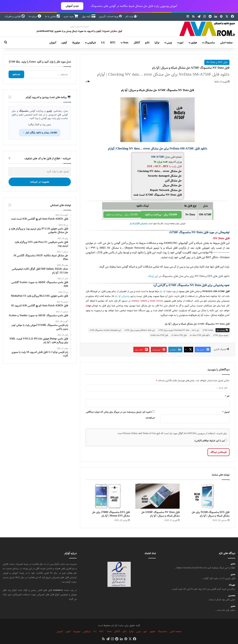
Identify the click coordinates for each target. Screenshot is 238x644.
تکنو (147, 43)
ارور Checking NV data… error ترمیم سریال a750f (179, 330)
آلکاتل (137, 43)
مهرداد (232, 585)
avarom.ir (58, 590)
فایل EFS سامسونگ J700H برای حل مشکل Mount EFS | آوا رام (111, 514)
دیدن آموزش (72, 6)
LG (103, 43)
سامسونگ (210, 43)
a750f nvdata (208, 330)
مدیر (233, 564)
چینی (169, 43)
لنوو (181, 43)
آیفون (64, 43)
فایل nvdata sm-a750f (159, 335)
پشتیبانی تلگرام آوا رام (139, 224)
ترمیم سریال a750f (221, 335)
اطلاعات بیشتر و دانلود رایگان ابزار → (40, 133)
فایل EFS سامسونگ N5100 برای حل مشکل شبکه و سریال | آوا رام (211, 514)
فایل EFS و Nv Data (217, 62)
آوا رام (163, 291)
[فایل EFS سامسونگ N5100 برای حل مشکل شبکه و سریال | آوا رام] (207, 496)
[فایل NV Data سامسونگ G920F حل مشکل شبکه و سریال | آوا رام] (157, 496)
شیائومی (91, 43)
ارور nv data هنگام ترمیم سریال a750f (140, 330)
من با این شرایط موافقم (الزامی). (210, 441)
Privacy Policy (130, 433)
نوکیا (157, 43)
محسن (232, 596)
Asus (126, 43)
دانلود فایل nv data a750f (200, 335)
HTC (113, 43)
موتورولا (76, 43)
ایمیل (226, 412)
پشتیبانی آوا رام (122, 296)
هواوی (194, 43)
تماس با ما (52, 16)
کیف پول (89, 16)
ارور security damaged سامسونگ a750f (105, 330)
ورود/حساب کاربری (110, 16)
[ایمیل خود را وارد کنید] (40, 172)
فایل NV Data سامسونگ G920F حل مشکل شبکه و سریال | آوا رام (160, 514)
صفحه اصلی (226, 43)
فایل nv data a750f (179, 335)
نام (227, 396)
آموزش (53, 43)
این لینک (153, 276)
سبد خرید (71, 16)
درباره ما (35, 16)
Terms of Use (149, 433)
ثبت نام (131, 16)
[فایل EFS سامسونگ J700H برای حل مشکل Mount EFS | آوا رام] (108, 496)
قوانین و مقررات (15, 16)
